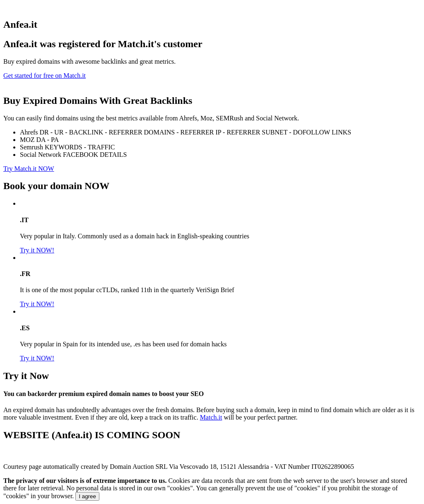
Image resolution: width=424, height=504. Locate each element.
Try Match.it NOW (29, 169)
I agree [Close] (87, 496)
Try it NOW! (37, 250)
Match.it (211, 417)
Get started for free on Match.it (45, 76)
